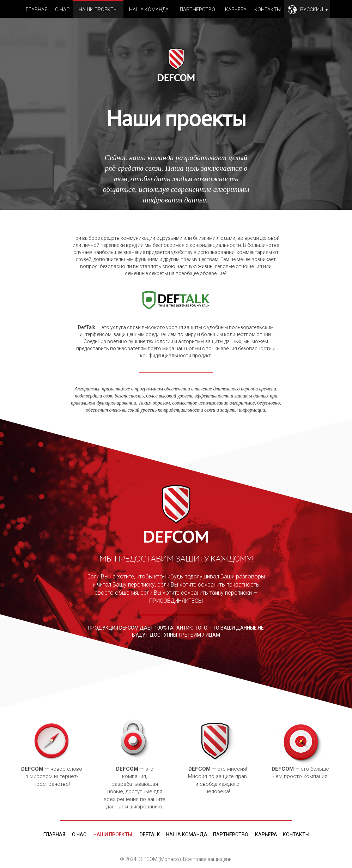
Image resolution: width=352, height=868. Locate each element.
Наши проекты (98, 10)
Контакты (268, 10)
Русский (314, 10)
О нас (62, 10)
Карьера (236, 10)
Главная (37, 10)
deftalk (150, 834)
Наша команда (149, 10)
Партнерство (198, 10)
